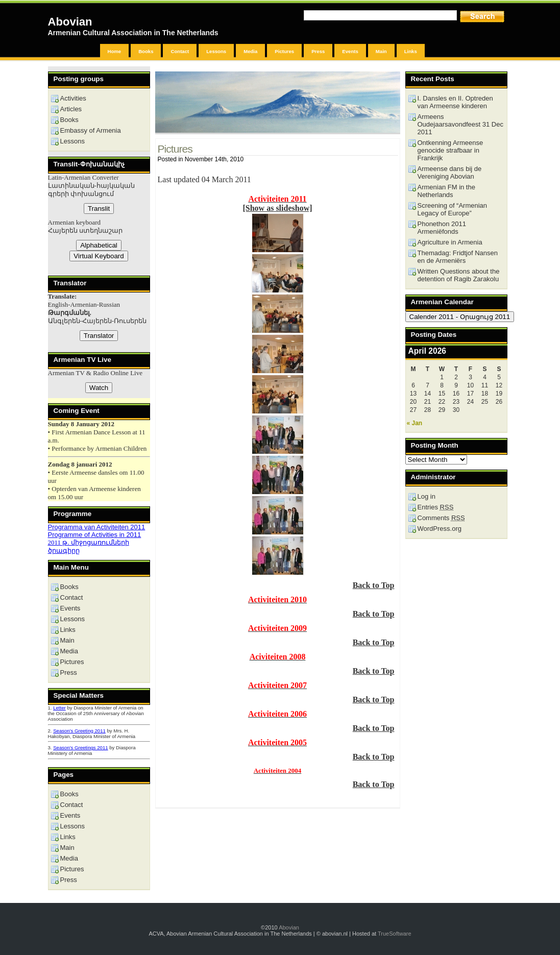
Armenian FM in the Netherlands (446, 191)
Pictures (284, 51)
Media (250, 51)
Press (318, 51)
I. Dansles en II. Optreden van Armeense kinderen (455, 102)
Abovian (70, 22)
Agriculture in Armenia (450, 242)
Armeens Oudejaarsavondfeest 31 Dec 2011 (460, 124)
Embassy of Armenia (91, 130)
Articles (71, 109)
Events (350, 51)
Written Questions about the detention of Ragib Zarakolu (459, 275)
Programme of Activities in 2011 (95, 535)
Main (381, 51)
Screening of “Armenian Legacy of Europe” (453, 209)
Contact (180, 51)
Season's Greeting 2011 (79, 731)
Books (146, 51)
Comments (441, 518)
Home (115, 51)
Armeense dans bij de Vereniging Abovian (450, 173)
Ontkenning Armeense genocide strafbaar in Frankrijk (451, 150)
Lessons (216, 51)
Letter (59, 708)
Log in (427, 496)
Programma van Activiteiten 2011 (97, 527)
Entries (436, 507)
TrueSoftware (395, 934)
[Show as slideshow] (277, 208)
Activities (73, 98)
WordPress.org (440, 529)
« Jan (415, 423)
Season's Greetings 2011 (80, 748)
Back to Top (374, 585)
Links (411, 51)
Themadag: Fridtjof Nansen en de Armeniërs (458, 257)
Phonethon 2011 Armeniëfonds (442, 228)
